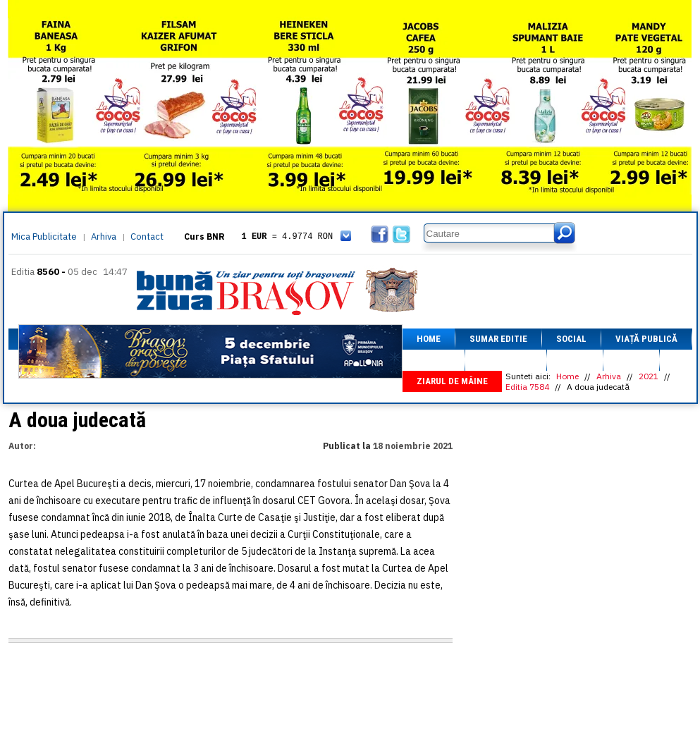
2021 (649, 376)
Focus (631, 360)
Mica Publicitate (44, 237)
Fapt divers (506, 360)
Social (571, 339)
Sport (575, 360)
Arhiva (104, 237)
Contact (147, 237)
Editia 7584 (527, 387)
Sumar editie (498, 339)
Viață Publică (646, 339)
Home (429, 339)
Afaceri (434, 360)
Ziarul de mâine (452, 381)
